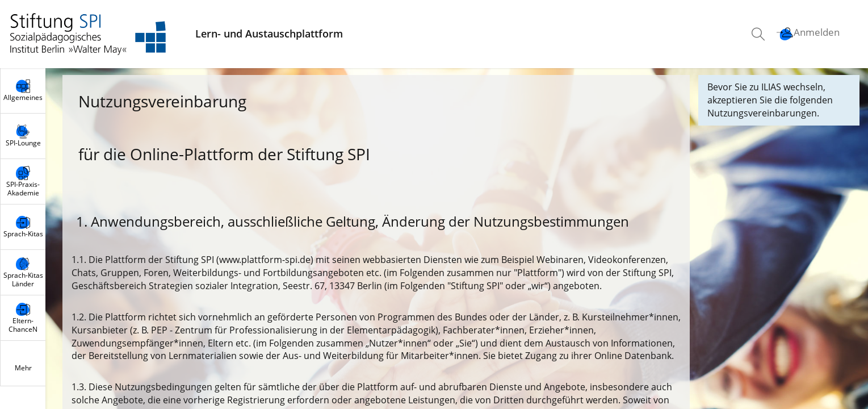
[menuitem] (760, 34)
